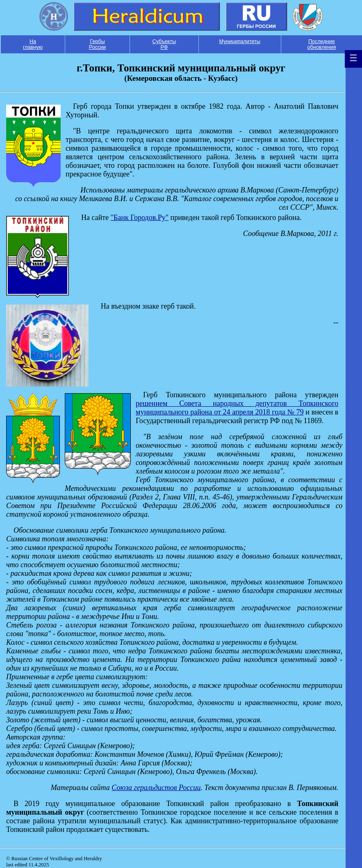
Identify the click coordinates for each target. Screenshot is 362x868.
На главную (33, 44)
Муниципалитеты (240, 41)
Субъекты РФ (164, 44)
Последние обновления (322, 44)
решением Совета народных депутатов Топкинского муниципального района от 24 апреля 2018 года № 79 (237, 408)
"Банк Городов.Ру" (140, 218)
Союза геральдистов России (156, 788)
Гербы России (98, 44)
